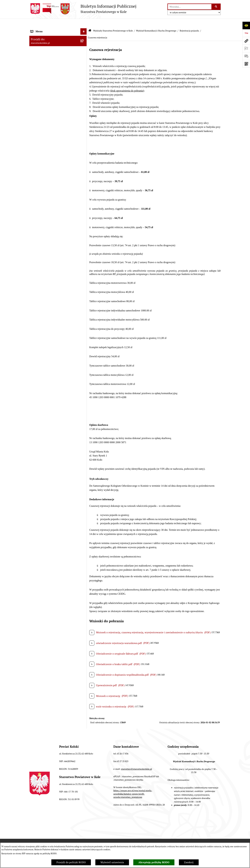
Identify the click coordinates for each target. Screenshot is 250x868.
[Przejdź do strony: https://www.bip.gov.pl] (246, 33)
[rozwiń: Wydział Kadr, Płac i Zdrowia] (84, 158)
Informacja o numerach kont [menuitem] (47, 91)
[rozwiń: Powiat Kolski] (84, 49)
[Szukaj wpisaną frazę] (216, 7)
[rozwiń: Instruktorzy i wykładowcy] (84, 424)
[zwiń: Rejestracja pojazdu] (84, 283)
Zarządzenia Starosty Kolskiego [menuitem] (48, 841)
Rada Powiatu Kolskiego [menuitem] (44, 71)
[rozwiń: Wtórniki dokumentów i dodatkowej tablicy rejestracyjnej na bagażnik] (84, 497)
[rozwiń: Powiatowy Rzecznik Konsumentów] (84, 777)
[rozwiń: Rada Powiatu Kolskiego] (84, 72)
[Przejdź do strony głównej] (83, 9)
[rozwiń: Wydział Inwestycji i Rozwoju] (84, 713)
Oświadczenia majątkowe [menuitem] (45, 835)
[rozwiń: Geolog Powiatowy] (84, 760)
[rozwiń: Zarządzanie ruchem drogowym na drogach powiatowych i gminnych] (84, 246)
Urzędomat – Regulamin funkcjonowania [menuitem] (54, 126)
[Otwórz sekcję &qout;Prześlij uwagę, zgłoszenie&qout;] (246, 56)
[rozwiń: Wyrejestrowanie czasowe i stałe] (84, 509)
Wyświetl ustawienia (112, 862)
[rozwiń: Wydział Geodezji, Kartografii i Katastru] (84, 701)
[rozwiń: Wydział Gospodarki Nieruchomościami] (84, 184)
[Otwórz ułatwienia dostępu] (246, 25)
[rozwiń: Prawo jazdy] (84, 378)
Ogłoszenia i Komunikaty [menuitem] (45, 36)
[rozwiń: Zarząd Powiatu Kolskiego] (84, 78)
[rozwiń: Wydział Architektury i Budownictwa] (84, 175)
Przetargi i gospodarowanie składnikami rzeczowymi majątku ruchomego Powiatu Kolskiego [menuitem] (54, 818)
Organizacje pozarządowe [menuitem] (45, 103)
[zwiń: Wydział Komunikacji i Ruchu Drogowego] (84, 204)
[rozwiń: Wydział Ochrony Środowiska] (84, 196)
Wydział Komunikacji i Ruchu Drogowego (156, 22)
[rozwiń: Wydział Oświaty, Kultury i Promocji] (84, 680)
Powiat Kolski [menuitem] (38, 48)
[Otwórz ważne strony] (246, 48)
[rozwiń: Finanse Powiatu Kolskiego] (84, 84)
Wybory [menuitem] (35, 65)
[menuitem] (58, 141)
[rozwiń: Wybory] (84, 65)
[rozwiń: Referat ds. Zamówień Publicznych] (84, 722)
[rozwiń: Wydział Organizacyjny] (84, 167)
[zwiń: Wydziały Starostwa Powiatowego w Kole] (84, 133)
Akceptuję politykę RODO (154, 862)
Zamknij (189, 862)
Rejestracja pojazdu (189, 22)
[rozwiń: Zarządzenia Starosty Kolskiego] (84, 841)
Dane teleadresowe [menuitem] (41, 42)
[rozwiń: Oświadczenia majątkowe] (84, 835)
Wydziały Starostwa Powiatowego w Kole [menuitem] (54, 133)
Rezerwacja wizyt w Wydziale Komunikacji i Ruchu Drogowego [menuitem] (55, 118)
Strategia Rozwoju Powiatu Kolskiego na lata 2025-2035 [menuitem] (53, 57)
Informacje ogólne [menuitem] (41, 29)
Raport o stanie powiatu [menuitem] (44, 110)
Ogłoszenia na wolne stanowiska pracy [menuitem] (53, 828)
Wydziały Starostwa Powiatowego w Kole (113, 22)
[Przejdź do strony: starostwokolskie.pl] (246, 41)
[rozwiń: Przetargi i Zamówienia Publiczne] (84, 97)
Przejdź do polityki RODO (71, 862)
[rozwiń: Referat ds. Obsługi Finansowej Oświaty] (84, 689)
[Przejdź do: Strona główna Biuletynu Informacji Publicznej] (90, 22)
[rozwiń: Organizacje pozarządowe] (84, 104)
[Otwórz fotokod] (246, 64)
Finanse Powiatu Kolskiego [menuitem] (46, 84)
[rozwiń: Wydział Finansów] (84, 150)
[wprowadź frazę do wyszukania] (190, 7)
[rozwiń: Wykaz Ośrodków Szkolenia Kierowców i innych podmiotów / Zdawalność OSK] (84, 399)
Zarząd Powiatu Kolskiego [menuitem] (45, 78)
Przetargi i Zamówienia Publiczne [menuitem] (50, 97)
